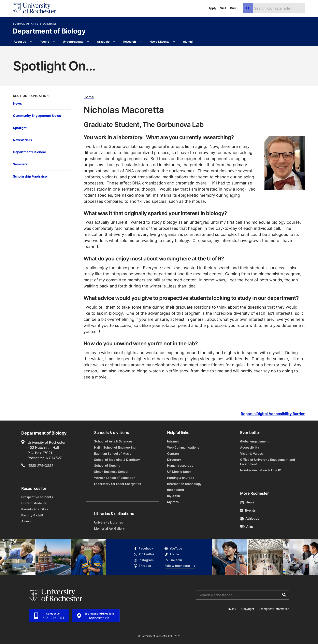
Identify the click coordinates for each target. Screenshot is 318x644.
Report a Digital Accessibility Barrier (273, 414)
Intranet (173, 441)
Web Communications (183, 447)
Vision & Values (251, 454)
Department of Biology (49, 31)
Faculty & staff (32, 515)
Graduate (103, 42)
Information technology (184, 484)
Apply (212, 8)
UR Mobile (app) (179, 472)
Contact (173, 454)
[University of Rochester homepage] (35, 8)
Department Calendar (30, 152)
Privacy (231, 609)
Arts (247, 527)
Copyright (248, 609)
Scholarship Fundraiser (31, 176)
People (44, 42)
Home (89, 97)
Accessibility (250, 447)
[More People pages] (54, 42)
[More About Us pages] (31, 42)
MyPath (173, 502)
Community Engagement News (37, 115)
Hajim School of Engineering (115, 447)
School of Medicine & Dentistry (117, 460)
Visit (223, 8)
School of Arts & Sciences (35, 24)
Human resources (180, 466)
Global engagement (254, 441)
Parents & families (35, 509)
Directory (174, 460)
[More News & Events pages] (174, 42)
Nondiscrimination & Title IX (261, 470)
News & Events (159, 42)
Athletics (250, 518)
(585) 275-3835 (40, 465)
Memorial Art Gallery (109, 529)
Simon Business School (111, 472)
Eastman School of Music (113, 454)
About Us (20, 42)
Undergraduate (73, 42)
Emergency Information (274, 609)
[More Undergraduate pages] (88, 42)
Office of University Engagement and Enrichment (268, 462)
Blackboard (176, 490)
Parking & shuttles (181, 478)
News (17, 103)
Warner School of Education (115, 478)
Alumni (188, 42)
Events (248, 510)
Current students (34, 503)
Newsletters (22, 140)
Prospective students (37, 497)
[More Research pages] (141, 42)
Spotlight (20, 128)
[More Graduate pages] (114, 42)
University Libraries (109, 522)
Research (130, 42)
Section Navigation (31, 96)
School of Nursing (107, 466)
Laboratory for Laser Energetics (118, 484)
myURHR (174, 496)
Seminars (20, 164)
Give (233, 8)
